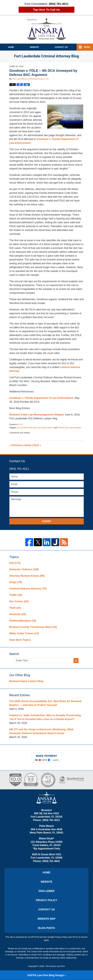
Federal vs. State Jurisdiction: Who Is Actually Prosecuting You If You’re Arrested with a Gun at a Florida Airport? (45, 717)
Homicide (18, 614)
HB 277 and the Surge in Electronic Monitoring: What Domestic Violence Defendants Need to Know (41, 731)
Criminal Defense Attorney (28, 589)
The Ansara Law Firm (55, 966)
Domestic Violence (24, 569)
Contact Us (46, 910)
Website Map (46, 919)
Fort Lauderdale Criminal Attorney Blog (46, 29)
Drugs (16, 582)
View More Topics (20, 640)
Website (34, 47)
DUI (21, 424)
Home (11, 47)
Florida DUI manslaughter (69, 428)
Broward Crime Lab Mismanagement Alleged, (37, 415)
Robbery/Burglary (23, 621)
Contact (61, 47)
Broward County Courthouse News (33, 627)
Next (37, 445)
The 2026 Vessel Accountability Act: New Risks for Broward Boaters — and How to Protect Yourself (45, 703)
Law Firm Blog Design (45, 975)
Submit (46, 521)
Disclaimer (47, 891)
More (87, 47)
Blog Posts (46, 928)
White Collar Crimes (24, 633)
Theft (15, 608)
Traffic (16, 595)
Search (76, 661)
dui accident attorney (27, 428)
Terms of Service (80, 937)
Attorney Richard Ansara (27, 576)
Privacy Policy (46, 900)
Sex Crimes (19, 601)
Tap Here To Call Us (46, 10)
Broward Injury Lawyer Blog (26, 681)
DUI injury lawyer (45, 428)
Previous (16, 445)
